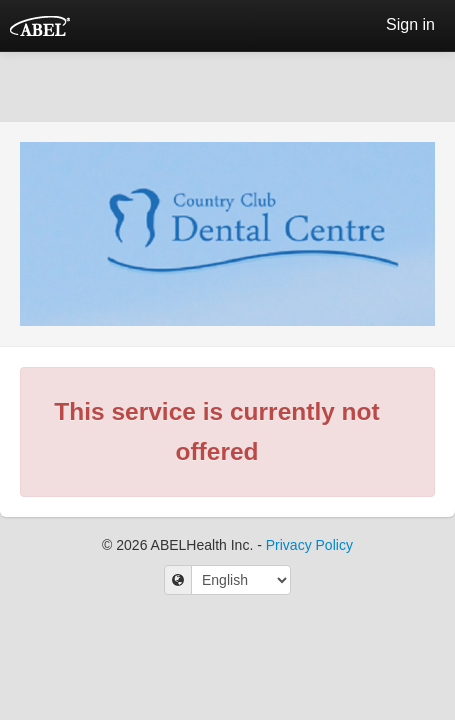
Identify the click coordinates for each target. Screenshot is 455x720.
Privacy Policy (309, 545)
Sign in (410, 24)
